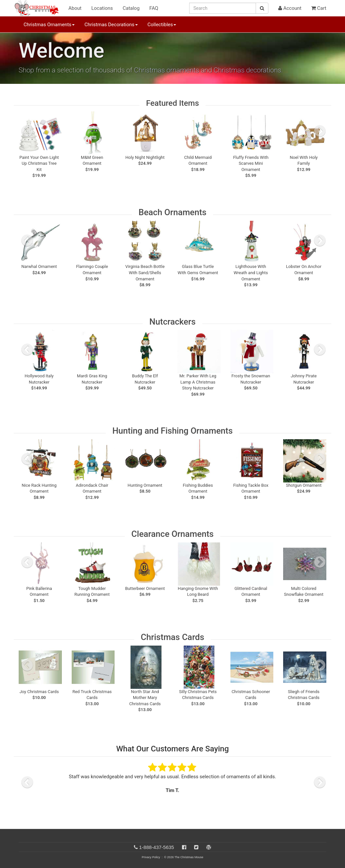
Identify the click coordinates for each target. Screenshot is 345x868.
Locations (102, 8)
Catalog (131, 8)
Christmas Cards (172, 637)
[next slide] (320, 131)
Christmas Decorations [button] (111, 25)
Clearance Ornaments (172, 534)
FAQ (154, 8)
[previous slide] (27, 131)
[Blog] (209, 847)
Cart (319, 8)
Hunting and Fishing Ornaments (172, 431)
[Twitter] (196, 847)
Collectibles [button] (162, 25)
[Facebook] (184, 847)
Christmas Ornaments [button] (49, 25)
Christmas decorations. (248, 70)
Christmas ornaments (167, 70)
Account (290, 8)
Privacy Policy (151, 857)
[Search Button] (262, 8)
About (75, 8)
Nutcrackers (172, 322)
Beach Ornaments (172, 212)
